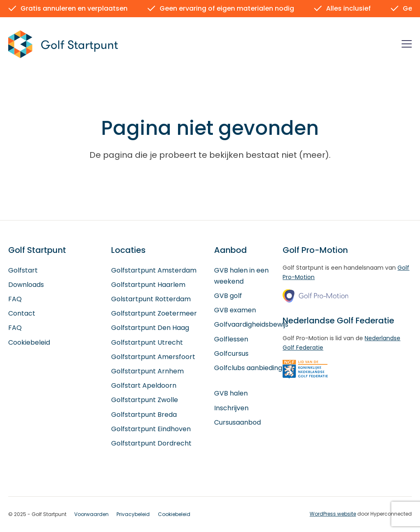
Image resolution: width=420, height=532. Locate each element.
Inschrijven (231, 408)
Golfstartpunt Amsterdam (154, 270)
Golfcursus (231, 354)
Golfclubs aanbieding (248, 368)
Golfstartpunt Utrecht (147, 342)
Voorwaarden (91, 515)
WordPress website (333, 514)
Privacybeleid (133, 515)
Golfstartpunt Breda (144, 415)
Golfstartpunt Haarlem (148, 285)
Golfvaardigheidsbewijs (251, 325)
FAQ (15, 299)
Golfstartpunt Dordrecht (151, 444)
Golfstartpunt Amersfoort (153, 357)
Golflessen (231, 339)
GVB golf (228, 296)
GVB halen (231, 394)
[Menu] (407, 45)
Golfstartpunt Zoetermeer (154, 314)
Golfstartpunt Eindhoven (151, 429)
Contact (22, 314)
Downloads (26, 285)
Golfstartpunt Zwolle (145, 400)
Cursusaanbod (237, 422)
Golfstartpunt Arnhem (147, 372)
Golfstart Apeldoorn (144, 386)
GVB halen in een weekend (241, 276)
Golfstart (23, 270)
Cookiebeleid (29, 342)
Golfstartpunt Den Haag (150, 328)
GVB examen (235, 310)
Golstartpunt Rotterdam (151, 299)
